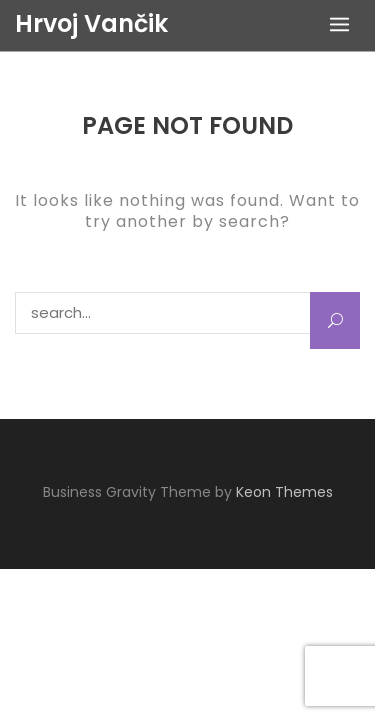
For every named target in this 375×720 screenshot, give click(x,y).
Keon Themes (284, 492)
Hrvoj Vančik (91, 24)
